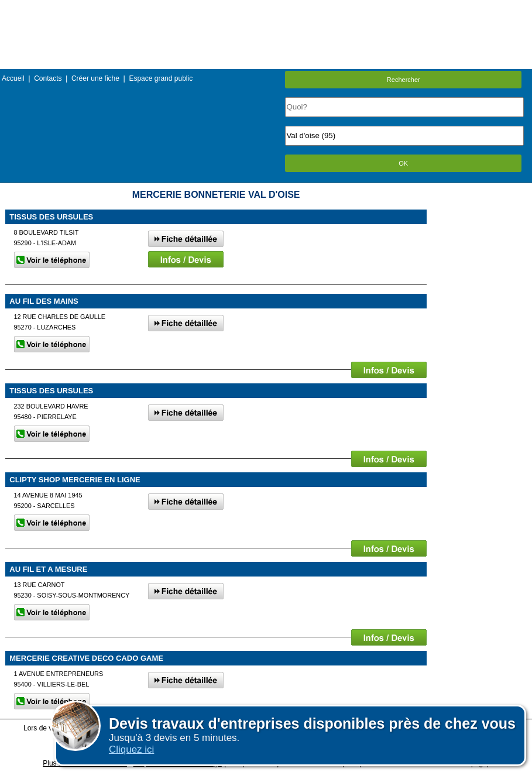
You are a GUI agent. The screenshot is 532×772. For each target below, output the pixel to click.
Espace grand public (161, 78)
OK (403, 163)
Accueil (13, 78)
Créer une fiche (95, 78)
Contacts (48, 78)
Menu (266, 8)
